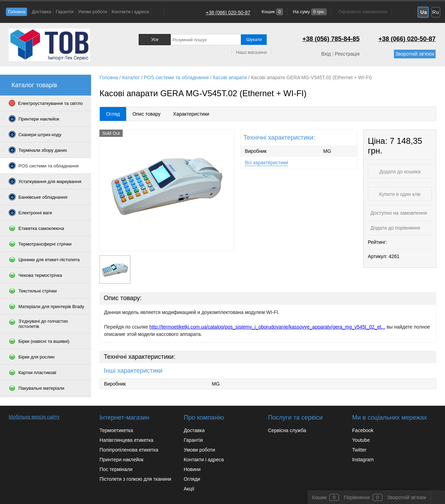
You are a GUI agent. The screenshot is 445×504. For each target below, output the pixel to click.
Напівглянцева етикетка (126, 440)
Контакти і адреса (130, 12)
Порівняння (357, 497)
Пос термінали (116, 469)
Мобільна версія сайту (34, 417)
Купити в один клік (400, 194)
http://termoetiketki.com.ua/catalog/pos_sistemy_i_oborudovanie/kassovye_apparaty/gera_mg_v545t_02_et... (268, 327)
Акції (189, 489)
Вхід (326, 54)
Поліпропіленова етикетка (129, 450)
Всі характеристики (266, 163)
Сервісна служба (287, 430)
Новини (192, 469)
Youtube (361, 440)
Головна (17, 12)
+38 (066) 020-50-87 (228, 13)
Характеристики (191, 114)
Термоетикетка (116, 430)
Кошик (272, 12)
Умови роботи (92, 12)
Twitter (359, 450)
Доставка (41, 12)
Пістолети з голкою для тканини (135, 479)
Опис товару (147, 114)
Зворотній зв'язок (415, 54)
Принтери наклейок (121, 460)
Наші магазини (252, 52)
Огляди (192, 479)
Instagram (363, 460)
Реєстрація (347, 54)
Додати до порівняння (395, 228)
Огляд (113, 114)
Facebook (363, 430)
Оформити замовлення (363, 12)
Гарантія (64, 12)
